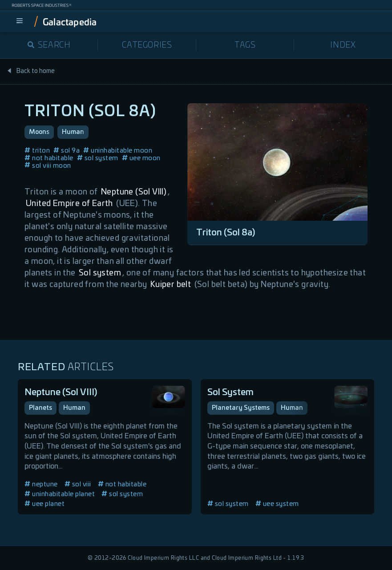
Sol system (100, 273)
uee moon (141, 158)
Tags (245, 45)
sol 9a (67, 151)
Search (49, 45)
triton (37, 151)
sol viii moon (48, 166)
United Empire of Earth (69, 204)
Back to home (31, 71)
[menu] (20, 21)
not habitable (49, 158)
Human (73, 132)
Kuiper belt (171, 285)
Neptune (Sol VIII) (134, 192)
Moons (39, 132)
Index (343, 45)
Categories (147, 45)
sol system (98, 158)
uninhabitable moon (118, 151)
